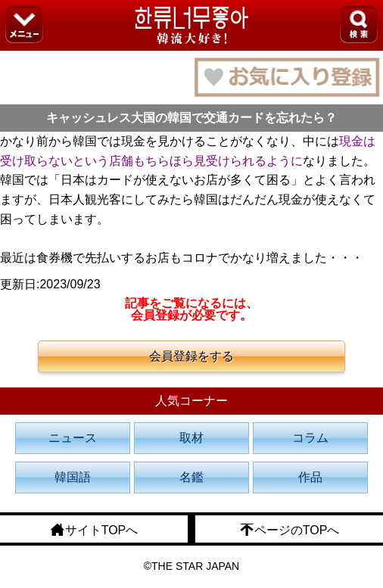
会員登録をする (191, 356)
